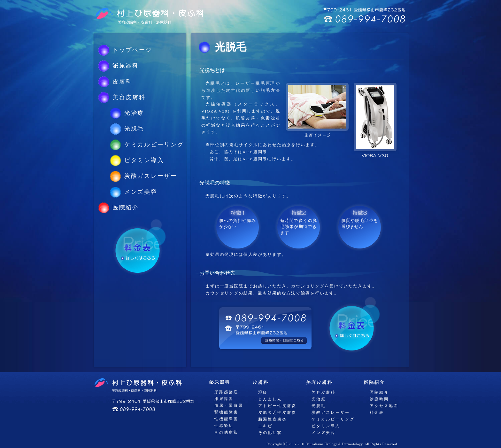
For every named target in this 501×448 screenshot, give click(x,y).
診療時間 (379, 399)
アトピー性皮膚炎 (277, 406)
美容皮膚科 (129, 97)
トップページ (132, 50)
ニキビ (265, 426)
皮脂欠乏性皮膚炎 (277, 413)
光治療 (134, 113)
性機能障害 (226, 419)
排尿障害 (224, 399)
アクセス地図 (384, 406)
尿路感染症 (226, 392)
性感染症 (224, 426)
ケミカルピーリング (154, 145)
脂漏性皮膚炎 (273, 419)
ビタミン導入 (144, 160)
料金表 (377, 413)
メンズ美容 (141, 192)
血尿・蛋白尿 (229, 405)
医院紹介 (126, 208)
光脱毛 (134, 129)
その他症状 (226, 432)
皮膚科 (122, 82)
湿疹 (263, 392)
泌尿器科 (126, 66)
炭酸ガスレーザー (151, 176)
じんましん (270, 399)
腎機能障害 (226, 412)
